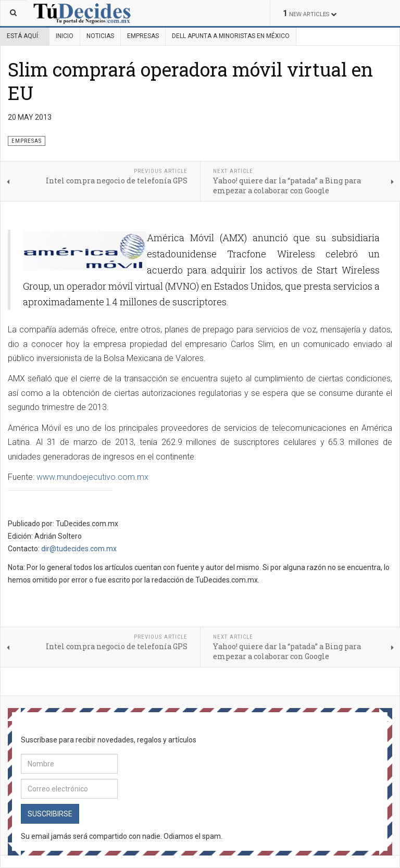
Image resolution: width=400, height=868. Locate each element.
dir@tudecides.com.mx (79, 549)
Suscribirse (50, 814)
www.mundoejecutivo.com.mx (92, 477)
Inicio (65, 36)
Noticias (100, 36)
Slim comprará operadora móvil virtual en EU (190, 81)
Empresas (143, 36)
